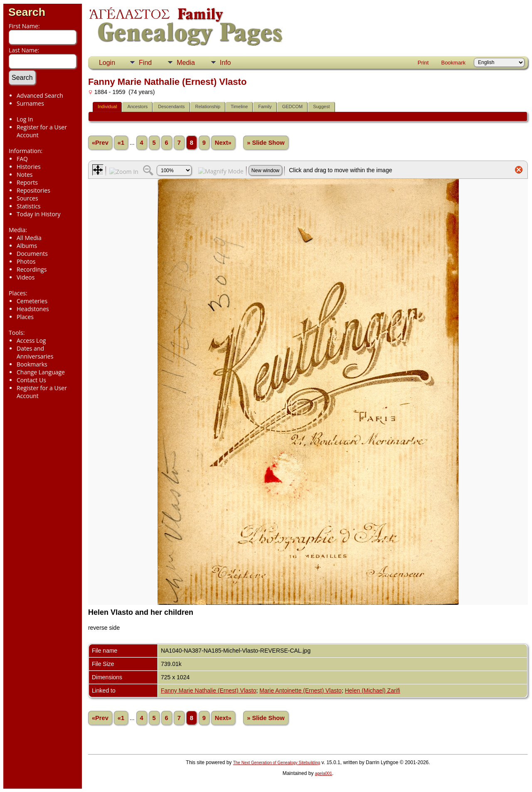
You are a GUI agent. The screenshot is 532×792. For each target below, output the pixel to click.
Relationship (208, 106)
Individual (107, 106)
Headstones (33, 309)
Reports (27, 182)
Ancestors (137, 106)
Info (225, 63)
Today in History (39, 214)
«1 (121, 143)
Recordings (32, 269)
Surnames (30, 103)
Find (145, 63)
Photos (26, 261)
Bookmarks (32, 364)
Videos (26, 277)
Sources (27, 198)
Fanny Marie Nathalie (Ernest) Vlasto (209, 691)
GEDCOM (293, 106)
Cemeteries (32, 301)
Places (25, 317)
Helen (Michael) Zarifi (373, 691)
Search (27, 12)
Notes (25, 174)
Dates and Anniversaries (35, 352)
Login (107, 63)
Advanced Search (40, 95)
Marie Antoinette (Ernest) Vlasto (300, 691)
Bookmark (453, 63)
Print (423, 63)
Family (265, 106)
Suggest (321, 106)
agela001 (324, 773)
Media (186, 63)
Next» (223, 143)
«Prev (100, 143)
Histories (29, 167)
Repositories (33, 190)
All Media (29, 238)
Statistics (29, 206)
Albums (27, 246)
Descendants (171, 106)
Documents (32, 254)
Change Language (41, 372)
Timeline (239, 106)
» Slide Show (266, 143)
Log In (25, 119)
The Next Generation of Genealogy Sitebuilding (277, 763)
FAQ (22, 159)
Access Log (31, 340)
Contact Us (31, 380)
